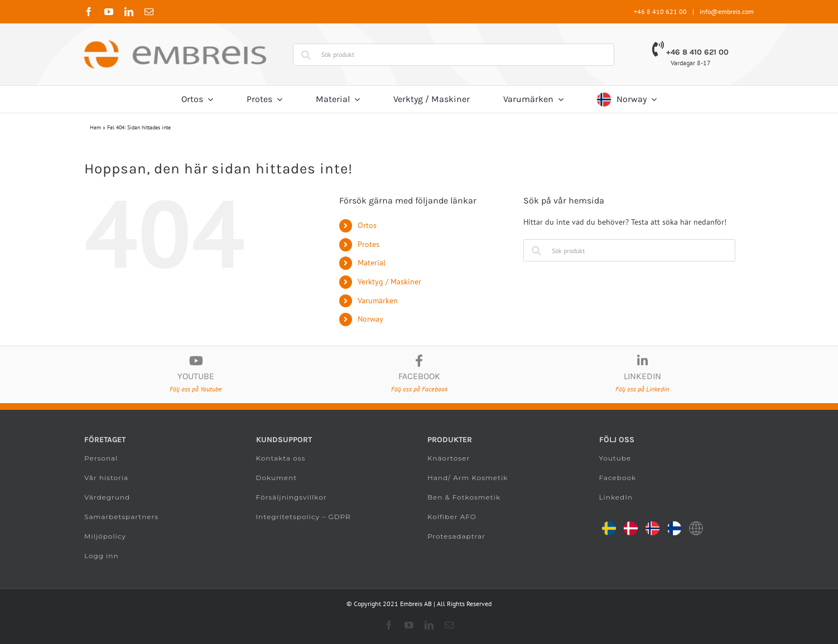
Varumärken (378, 301)
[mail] (149, 12)
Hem (95, 127)
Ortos (367, 225)
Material (372, 263)
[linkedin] (129, 12)
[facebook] (89, 12)
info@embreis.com (727, 11)
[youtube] (109, 12)
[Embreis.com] (175, 44)
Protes (369, 244)
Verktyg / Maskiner (389, 282)
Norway (370, 319)
